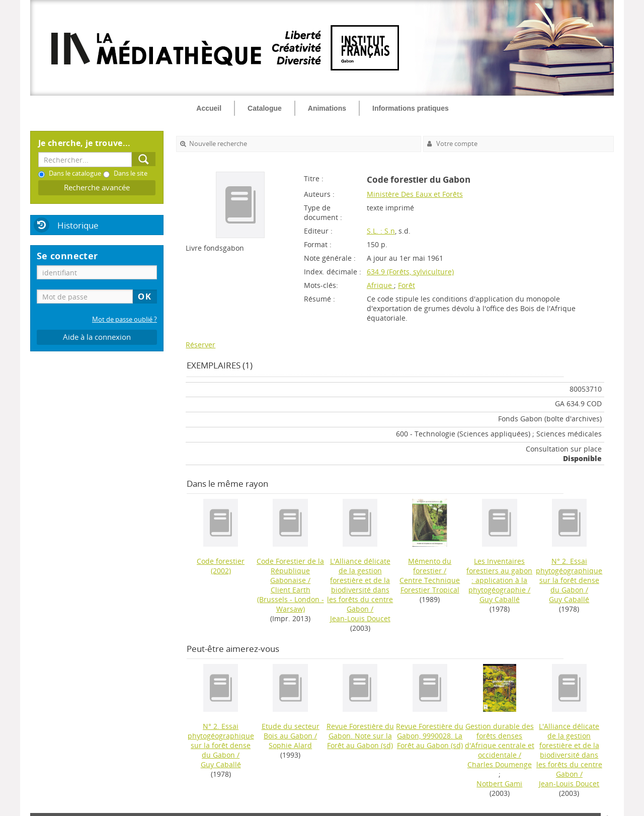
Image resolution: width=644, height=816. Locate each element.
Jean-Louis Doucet (360, 618)
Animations (327, 108)
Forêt (407, 285)
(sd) (360, 736)
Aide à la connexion (97, 337)
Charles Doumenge (500, 764)
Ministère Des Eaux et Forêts (415, 194)
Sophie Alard (290, 745)
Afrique (380, 285)
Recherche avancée (97, 188)
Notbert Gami (499, 784)
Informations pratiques (411, 108)
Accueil (209, 108)
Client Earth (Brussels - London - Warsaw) (291, 599)
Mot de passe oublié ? (125, 319)
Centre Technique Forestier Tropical (430, 585)
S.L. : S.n (381, 231)
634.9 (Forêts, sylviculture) (410, 272)
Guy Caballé (500, 599)
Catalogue (265, 108)
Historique (78, 225)
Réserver (200, 345)
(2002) (221, 566)
